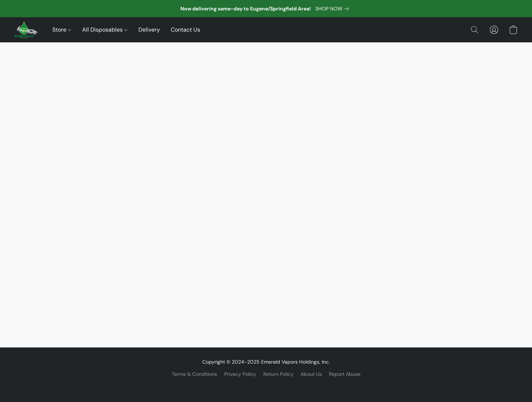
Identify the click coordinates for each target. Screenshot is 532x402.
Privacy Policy (240, 374)
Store (62, 30)
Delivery (149, 30)
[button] (26, 30)
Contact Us (185, 30)
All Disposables (105, 30)
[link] (333, 9)
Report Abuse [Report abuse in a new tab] (345, 374)
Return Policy (278, 374)
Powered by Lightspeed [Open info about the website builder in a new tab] (266, 386)
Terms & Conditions (194, 374)
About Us (311, 374)
